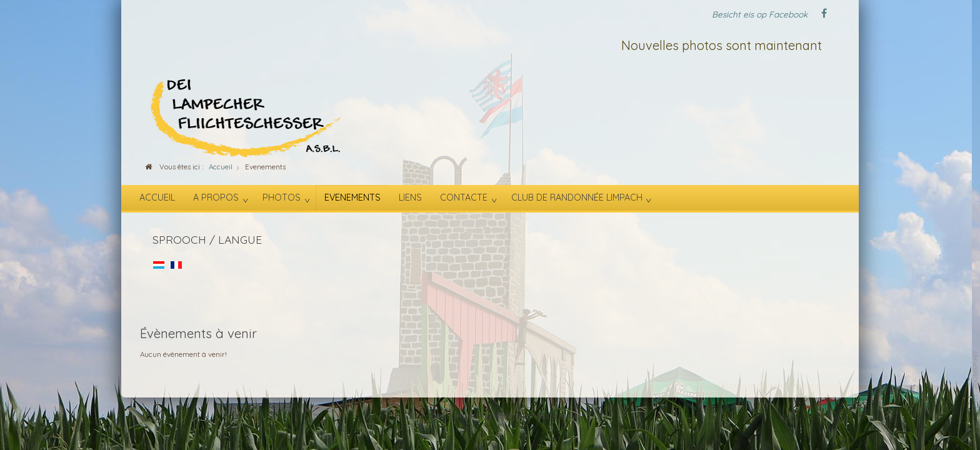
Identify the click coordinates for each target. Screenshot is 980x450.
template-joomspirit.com (976, 391)
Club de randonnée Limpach (577, 197)
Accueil (157, 197)
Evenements (352, 197)
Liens (410, 197)
